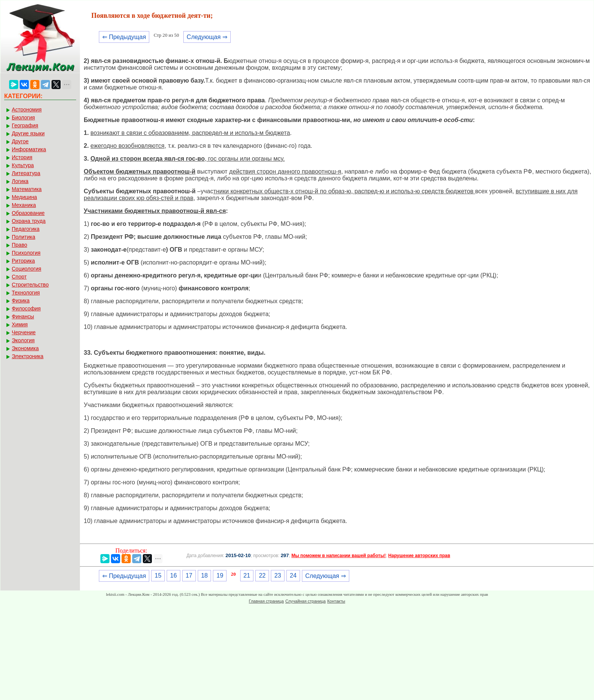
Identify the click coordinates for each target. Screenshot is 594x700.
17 (189, 576)
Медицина (24, 197)
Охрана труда (29, 221)
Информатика (29, 149)
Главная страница (266, 601)
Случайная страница (305, 601)
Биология (23, 117)
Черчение (24, 332)
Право (20, 245)
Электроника (28, 356)
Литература (26, 173)
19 (220, 576)
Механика (24, 205)
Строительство (30, 285)
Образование (28, 213)
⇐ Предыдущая (124, 37)
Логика (20, 181)
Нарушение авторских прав (419, 556)
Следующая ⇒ (207, 37)
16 (174, 576)
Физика (21, 301)
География (25, 125)
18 (205, 576)
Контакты (336, 601)
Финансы (23, 316)
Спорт (19, 277)
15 (158, 576)
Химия (20, 324)
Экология (23, 340)
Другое (20, 141)
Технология (26, 293)
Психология (26, 253)
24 (293, 576)
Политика (23, 237)
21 (247, 576)
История (22, 157)
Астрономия (27, 110)
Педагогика (26, 229)
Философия (26, 309)
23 (278, 576)
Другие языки (28, 133)
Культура (23, 165)
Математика (27, 189)
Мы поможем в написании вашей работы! (338, 556)
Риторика (23, 261)
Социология (27, 269)
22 (262, 576)
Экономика (25, 348)
